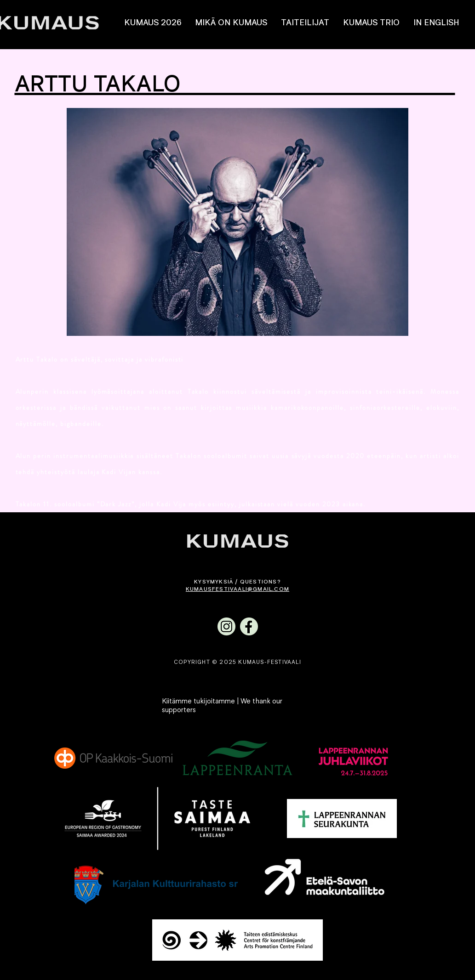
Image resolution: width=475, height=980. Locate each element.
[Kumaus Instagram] (226, 626)
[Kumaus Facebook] (249, 626)
